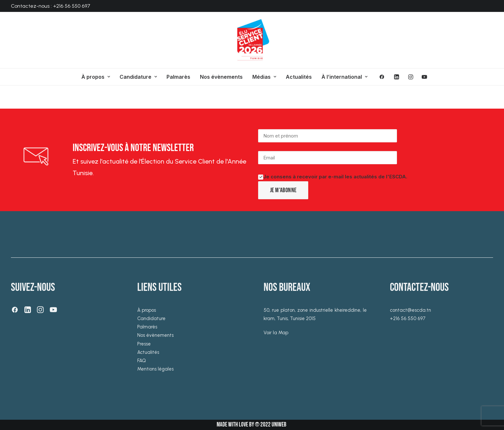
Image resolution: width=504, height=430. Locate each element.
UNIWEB (279, 425)
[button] (384, 77)
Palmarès (178, 77)
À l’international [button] (344, 77)
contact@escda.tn (410, 310)
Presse (144, 344)
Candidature (151, 318)
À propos (147, 310)
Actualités (299, 77)
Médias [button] (264, 77)
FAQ (142, 361)
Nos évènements (221, 77)
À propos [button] (96, 77)
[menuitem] (96, 77)
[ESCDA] (252, 40)
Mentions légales (155, 369)
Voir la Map (276, 333)
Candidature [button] (138, 77)
